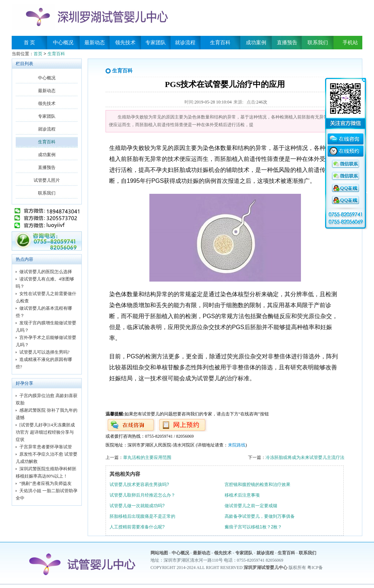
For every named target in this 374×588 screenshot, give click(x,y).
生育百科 (220, 43)
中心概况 (63, 43)
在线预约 (346, 152)
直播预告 (287, 43)
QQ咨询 (346, 164)
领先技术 (125, 43)
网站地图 (159, 553)
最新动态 (95, 43)
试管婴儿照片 (47, 180)
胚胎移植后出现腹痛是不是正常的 (142, 516)
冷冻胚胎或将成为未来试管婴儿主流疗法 (305, 457)
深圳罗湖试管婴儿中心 (266, 568)
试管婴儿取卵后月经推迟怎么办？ (142, 495)
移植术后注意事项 (242, 495)
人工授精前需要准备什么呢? (137, 527)
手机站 (348, 43)
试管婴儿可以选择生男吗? (44, 352)
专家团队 (156, 43)
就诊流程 (185, 43)
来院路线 (237, 445)
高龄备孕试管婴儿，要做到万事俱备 (260, 516)
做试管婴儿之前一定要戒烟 (251, 506)
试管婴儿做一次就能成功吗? (137, 506)
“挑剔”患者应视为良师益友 (45, 483)
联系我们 (318, 43)
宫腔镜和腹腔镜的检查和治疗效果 (257, 485)
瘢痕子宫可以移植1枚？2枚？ (253, 527)
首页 (38, 54)
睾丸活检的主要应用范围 (147, 457)
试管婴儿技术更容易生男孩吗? (139, 485)
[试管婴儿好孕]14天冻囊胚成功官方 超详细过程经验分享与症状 (45, 432)
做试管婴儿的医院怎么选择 (46, 272)
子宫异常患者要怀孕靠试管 (46, 447)
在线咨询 (346, 140)
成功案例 (256, 43)
